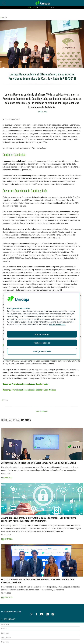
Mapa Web (5, 642)
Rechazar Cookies (42, 343)
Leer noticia (7, 478)
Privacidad (5, 633)
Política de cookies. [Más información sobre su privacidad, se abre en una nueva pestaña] (57, 325)
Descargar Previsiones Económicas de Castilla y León (25, 384)
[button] (3, 18)
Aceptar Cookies (42, 334)
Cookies (4, 629)
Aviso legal (5, 624)
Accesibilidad (6, 637)
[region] (42, 326)
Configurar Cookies (42, 351)
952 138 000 (8, 619)
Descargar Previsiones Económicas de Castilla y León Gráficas (29, 390)
